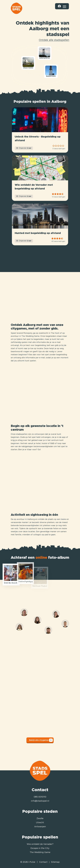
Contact (43, 862)
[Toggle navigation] (64, 6)
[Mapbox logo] (14, 86)
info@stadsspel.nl (40, 801)
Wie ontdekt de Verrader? (40, 844)
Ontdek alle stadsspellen (54, 40)
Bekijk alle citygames (41, 740)
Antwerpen (40, 827)
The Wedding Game (40, 852)
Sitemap (55, 862)
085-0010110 (40, 797)
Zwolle (40, 819)
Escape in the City (40, 848)
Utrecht (40, 823)
